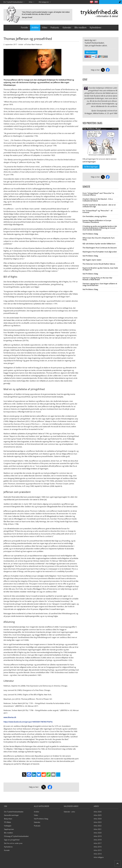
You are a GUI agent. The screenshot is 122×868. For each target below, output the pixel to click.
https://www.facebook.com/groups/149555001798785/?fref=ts (28, 722)
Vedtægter (8, 826)
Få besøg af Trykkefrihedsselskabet (16, 836)
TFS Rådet (7, 822)
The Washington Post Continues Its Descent (100, 248)
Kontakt (7, 850)
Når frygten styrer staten (92, 260)
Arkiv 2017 (98, 843)
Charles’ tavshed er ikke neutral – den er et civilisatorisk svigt (99, 206)
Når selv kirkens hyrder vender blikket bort (99, 244)
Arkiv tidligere (99, 857)
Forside (24, 28)
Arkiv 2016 (98, 847)
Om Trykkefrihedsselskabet (14, 812)
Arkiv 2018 (98, 840)
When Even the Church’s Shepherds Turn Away (99, 239)
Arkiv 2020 (98, 833)
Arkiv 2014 (98, 854)
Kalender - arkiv (69, 812)
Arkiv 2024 (98, 819)
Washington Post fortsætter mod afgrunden (100, 252)
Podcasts (55, 28)
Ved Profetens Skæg (90, 234)
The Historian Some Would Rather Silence (99, 264)
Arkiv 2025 (98, 815)
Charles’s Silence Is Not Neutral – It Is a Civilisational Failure (98, 200)
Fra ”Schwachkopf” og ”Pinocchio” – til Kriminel (97, 212)
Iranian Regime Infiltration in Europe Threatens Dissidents (97, 221)
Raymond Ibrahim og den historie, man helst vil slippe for (100, 269)
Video (45, 28)
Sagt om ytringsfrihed (12, 840)
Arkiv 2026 (98, 812)
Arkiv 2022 (98, 826)
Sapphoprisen (9, 829)
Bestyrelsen (8, 819)
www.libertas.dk (10, 717)
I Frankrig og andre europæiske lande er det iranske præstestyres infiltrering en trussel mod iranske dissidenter (100, 228)
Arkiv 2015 (98, 850)
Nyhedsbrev (95, 28)
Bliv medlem (80, 28)
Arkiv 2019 (98, 836)
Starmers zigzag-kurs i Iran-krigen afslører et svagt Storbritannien (100, 284)
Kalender (67, 28)
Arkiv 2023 (98, 822)
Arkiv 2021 (98, 829)
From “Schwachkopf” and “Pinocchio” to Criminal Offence (98, 194)
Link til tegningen (89, 162)
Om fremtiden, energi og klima (95, 216)
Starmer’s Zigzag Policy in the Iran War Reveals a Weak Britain (97, 279)
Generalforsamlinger (11, 815)
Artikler (35, 28)
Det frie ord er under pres (13, 843)
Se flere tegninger (91, 167)
